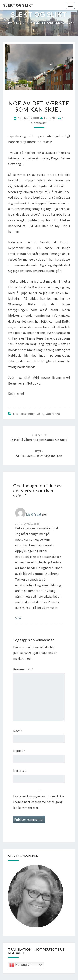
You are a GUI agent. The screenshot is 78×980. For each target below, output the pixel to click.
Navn (18, 731)
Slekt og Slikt (18, 5)
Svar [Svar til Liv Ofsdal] (18, 618)
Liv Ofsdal (34, 514)
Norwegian (20, 965)
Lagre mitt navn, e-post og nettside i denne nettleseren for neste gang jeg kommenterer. (39, 802)
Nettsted (20, 770)
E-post (19, 751)
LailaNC (50, 118)
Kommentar (23, 669)
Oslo (40, 414)
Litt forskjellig (24, 414)
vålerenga (53, 414)
